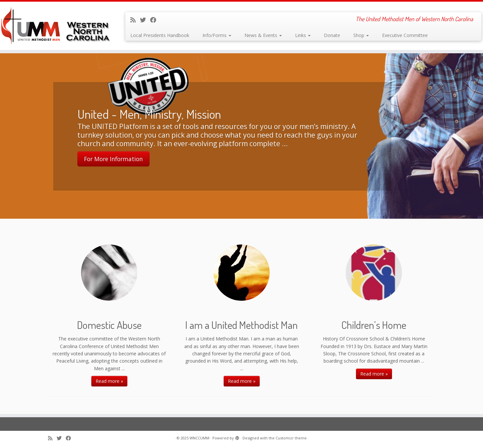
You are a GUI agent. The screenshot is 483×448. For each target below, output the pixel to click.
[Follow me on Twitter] (145, 20)
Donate (332, 35)
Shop (361, 35)
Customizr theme (291, 438)
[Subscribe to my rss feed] (135, 20)
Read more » (109, 381)
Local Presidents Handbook (160, 35)
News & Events (263, 35)
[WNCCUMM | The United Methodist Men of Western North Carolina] (56, 26)
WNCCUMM (199, 438)
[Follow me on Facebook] (155, 20)
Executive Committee (405, 35)
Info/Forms (217, 35)
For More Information (113, 159)
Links (303, 35)
